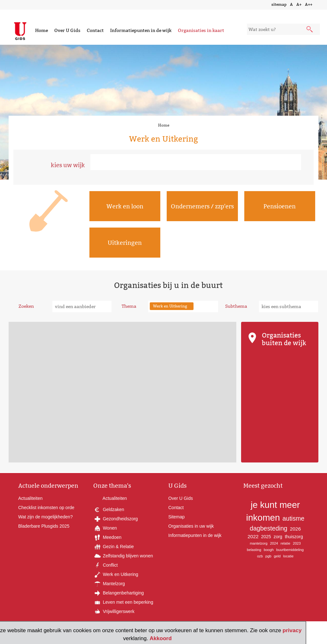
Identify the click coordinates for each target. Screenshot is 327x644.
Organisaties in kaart (201, 30)
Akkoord (161, 638)
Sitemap (176, 517)
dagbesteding (269, 528)
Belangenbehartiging (118, 593)
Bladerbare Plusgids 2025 (44, 526)
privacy (292, 630)
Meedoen (107, 537)
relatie (285, 543)
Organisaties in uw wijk (191, 526)
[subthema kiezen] (289, 306)
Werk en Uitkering (116, 574)
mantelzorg (259, 543)
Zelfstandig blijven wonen (123, 556)
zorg (278, 537)
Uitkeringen (125, 243)
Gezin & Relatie (114, 547)
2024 (274, 543)
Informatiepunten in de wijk (141, 30)
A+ (299, 4)
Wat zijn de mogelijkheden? (46, 517)
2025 (266, 537)
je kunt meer (275, 505)
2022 (253, 536)
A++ (309, 4)
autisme (294, 518)
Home (42, 30)
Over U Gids (67, 30)
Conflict (106, 565)
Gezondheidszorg (116, 519)
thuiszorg (294, 537)
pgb (268, 556)
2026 (295, 529)
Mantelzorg (109, 584)
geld (277, 556)
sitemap (279, 4)
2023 (297, 543)
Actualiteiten (30, 498)
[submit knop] (310, 30)
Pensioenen (280, 206)
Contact (95, 30)
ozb (260, 556)
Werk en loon (125, 206)
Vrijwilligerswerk (114, 611)
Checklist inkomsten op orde (46, 508)
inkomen (263, 518)
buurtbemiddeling (290, 550)
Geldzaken (109, 509)
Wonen (105, 528)
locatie (288, 556)
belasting (254, 550)
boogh (269, 550)
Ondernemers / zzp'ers (202, 206)
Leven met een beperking (123, 602)
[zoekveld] (283, 29)
